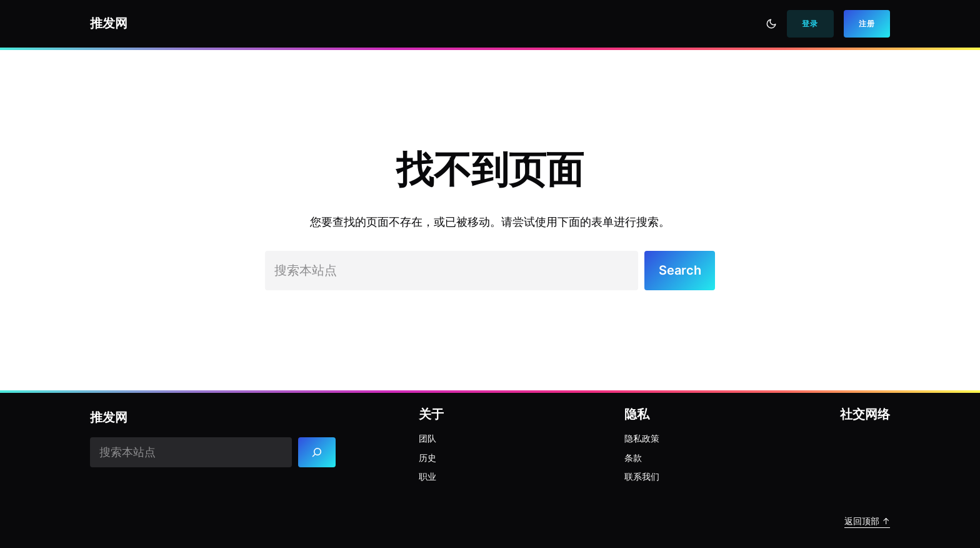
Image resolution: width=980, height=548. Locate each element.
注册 (867, 23)
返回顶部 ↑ (867, 521)
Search (680, 270)
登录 (810, 23)
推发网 (109, 23)
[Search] (317, 452)
